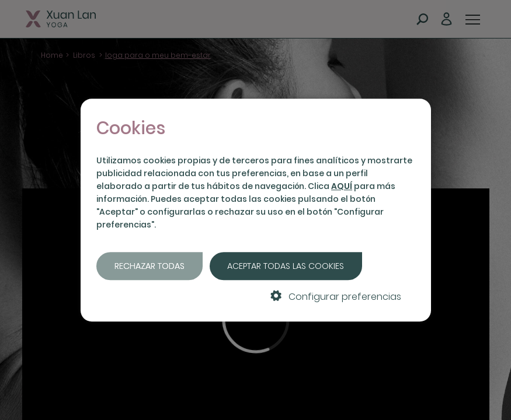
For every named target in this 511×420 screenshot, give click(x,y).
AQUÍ (342, 186)
